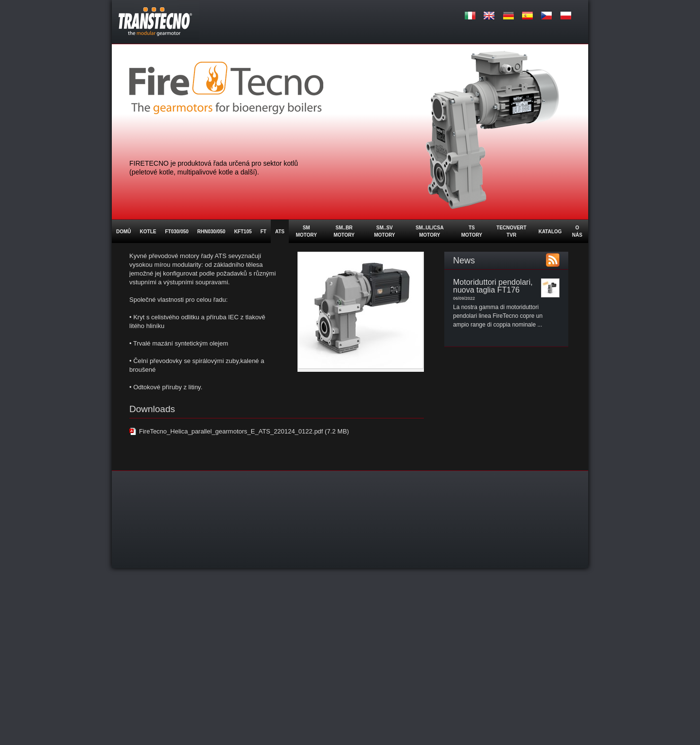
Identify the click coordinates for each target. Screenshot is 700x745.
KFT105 (243, 232)
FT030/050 (176, 232)
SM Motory (306, 231)
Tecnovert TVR (511, 231)
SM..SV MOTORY (384, 231)
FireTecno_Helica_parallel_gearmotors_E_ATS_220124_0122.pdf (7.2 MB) (244, 431)
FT (263, 232)
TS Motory (472, 231)
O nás (577, 231)
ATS (280, 232)
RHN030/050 (211, 232)
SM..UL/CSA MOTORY (430, 231)
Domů (124, 232)
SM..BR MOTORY (344, 231)
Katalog (550, 232)
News (464, 260)
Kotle (148, 232)
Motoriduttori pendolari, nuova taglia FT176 (493, 286)
